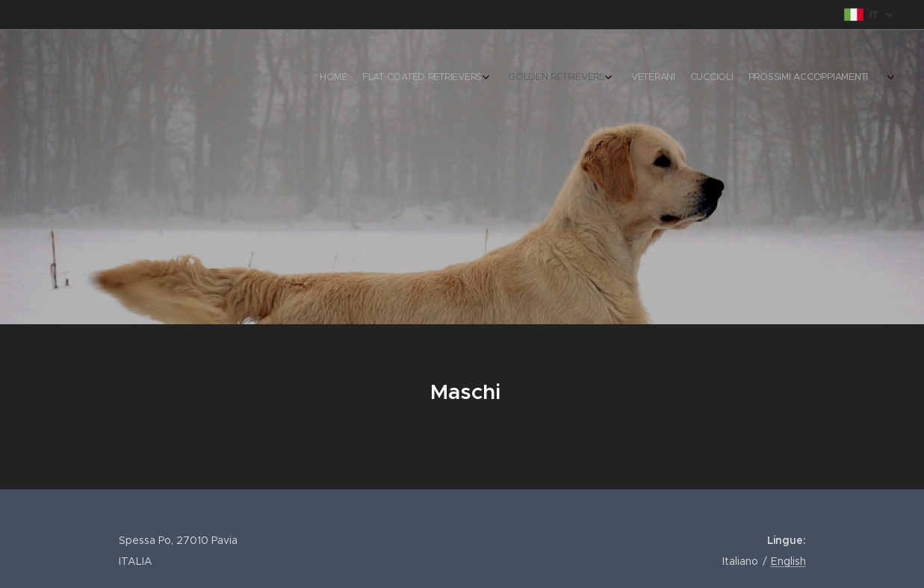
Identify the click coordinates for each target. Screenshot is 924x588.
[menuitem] (739, 78)
